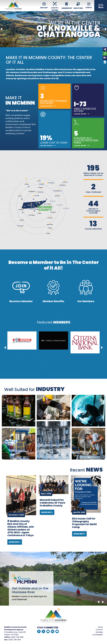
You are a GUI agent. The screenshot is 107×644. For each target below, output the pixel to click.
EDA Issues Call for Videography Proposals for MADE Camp (84, 523)
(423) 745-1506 (17, 637)
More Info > (15, 542)
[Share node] (105, 49)
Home (100, 627)
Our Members (86, 301)
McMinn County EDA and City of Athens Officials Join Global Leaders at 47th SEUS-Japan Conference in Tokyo (21, 528)
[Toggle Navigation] (101, 6)
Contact (99, 630)
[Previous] (2, 29)
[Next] (105, 29)
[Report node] (105, 62)
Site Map (99, 632)
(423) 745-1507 (15, 640)
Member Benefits (53, 301)
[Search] (105, 54)
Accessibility (98, 635)
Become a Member (21, 301)
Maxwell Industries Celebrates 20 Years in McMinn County (53, 503)
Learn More (46, 106)
